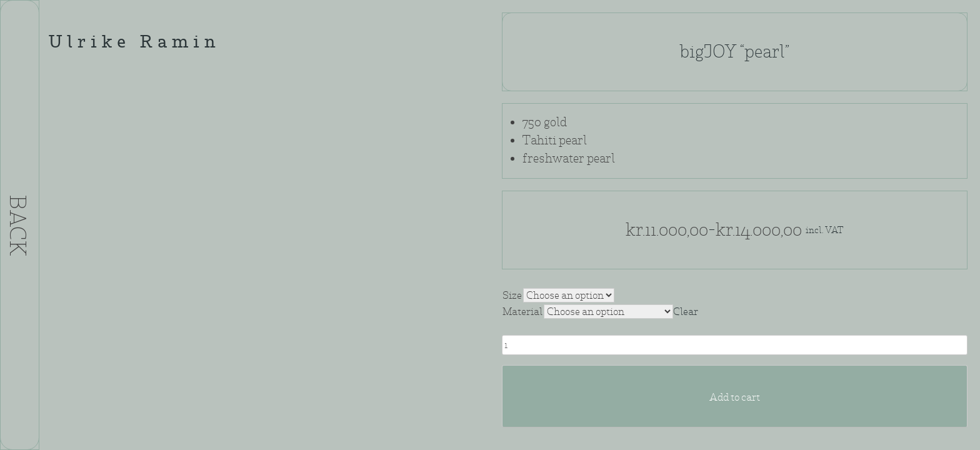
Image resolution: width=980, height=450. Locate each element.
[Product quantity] (735, 345)
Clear (686, 312)
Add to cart (735, 397)
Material (522, 312)
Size (512, 295)
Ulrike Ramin (134, 43)
